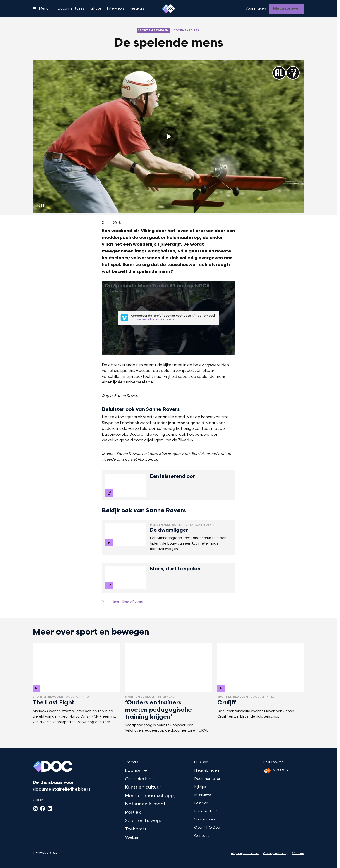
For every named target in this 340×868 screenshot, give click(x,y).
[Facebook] (43, 809)
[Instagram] (35, 809)
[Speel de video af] (168, 137)
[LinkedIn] (50, 809)
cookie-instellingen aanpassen (153, 320)
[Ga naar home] (168, 9)
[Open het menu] (41, 9)
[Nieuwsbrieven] (287, 9)
